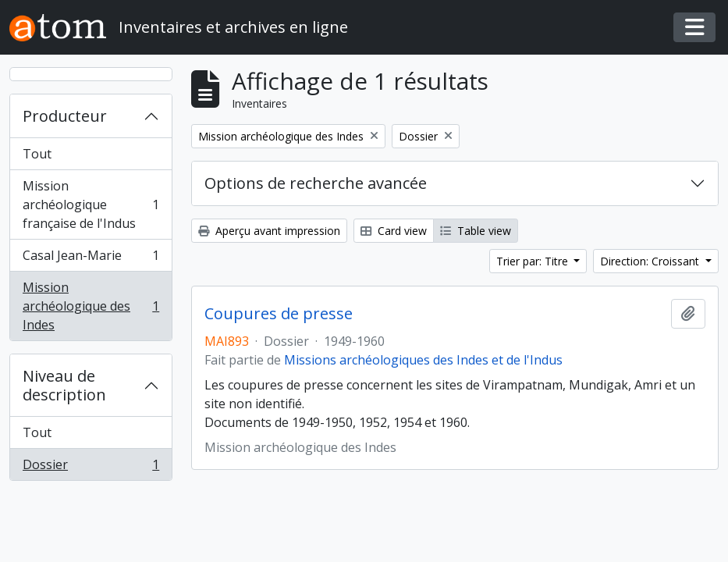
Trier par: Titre (534, 261)
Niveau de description (64, 385)
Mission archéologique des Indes (91, 306)
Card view (394, 231)
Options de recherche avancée (316, 183)
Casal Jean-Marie (91, 259)
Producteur (65, 116)
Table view (476, 231)
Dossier (91, 468)
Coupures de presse (279, 314)
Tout (37, 154)
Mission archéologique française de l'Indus (91, 205)
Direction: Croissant (651, 261)
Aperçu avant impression (269, 231)
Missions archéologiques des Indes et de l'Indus (423, 360)
